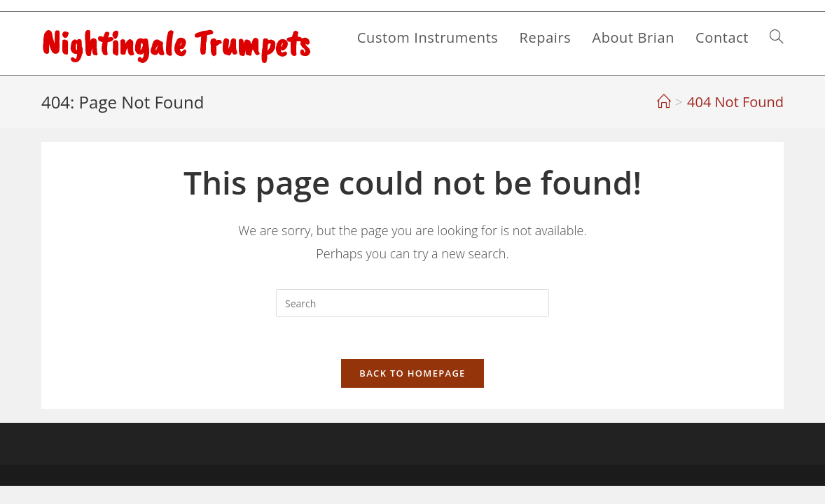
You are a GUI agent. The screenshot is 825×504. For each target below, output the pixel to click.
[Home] (664, 102)
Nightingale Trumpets (175, 43)
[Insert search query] (412, 303)
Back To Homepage (412, 373)
